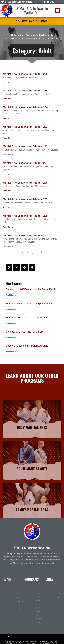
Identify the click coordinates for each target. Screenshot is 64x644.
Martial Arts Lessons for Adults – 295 (25, 91)
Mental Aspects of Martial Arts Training (27, 318)
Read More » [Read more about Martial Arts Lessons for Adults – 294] (8, 118)
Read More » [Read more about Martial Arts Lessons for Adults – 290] (8, 191)
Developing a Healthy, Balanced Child (27, 346)
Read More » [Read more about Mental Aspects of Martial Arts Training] (11, 323)
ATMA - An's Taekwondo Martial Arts (32, 10)
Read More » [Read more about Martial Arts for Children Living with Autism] (11, 309)
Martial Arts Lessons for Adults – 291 (25, 163)
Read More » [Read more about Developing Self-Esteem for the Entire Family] (11, 295)
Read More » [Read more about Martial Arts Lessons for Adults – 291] (8, 174)
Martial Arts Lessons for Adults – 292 (25, 146)
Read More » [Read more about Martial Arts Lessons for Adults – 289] (8, 208)
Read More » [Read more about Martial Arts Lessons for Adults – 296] (8, 82)
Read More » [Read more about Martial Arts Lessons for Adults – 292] (8, 155)
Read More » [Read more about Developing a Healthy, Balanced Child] (11, 351)
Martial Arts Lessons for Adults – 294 (25, 107)
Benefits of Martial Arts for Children (25, 332)
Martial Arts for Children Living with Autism (29, 304)
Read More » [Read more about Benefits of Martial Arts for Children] (11, 337)
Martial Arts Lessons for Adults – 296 (25, 74)
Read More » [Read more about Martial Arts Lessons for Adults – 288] (8, 227)
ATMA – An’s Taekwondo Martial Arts (32, 547)
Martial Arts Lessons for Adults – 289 (25, 199)
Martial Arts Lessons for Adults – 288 (25, 216)
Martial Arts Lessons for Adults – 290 (25, 183)
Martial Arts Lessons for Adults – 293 (25, 127)
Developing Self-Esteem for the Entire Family (31, 289)
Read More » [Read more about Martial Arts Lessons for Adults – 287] (8, 247)
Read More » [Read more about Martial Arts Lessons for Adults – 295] (8, 99)
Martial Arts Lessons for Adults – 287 (25, 235)
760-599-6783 (48, 2)
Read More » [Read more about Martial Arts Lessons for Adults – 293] (8, 138)
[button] (57, 11)
